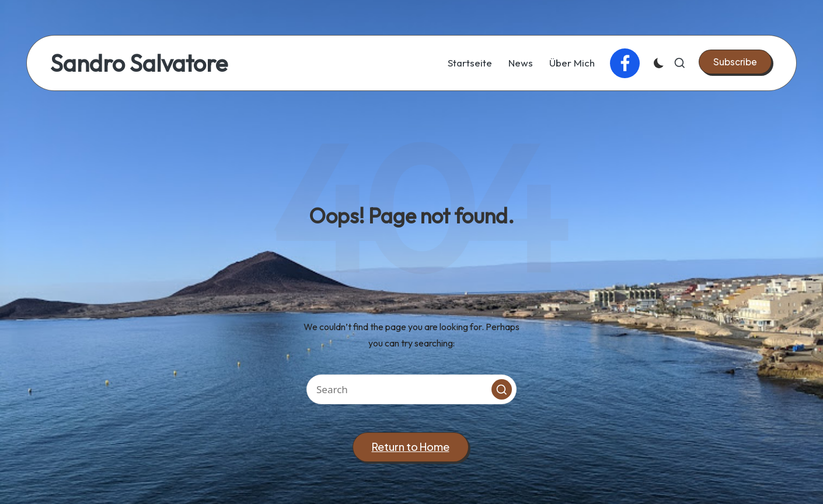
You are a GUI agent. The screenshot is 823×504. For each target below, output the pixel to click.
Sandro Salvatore (139, 63)
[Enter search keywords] (411, 389)
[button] (735, 62)
